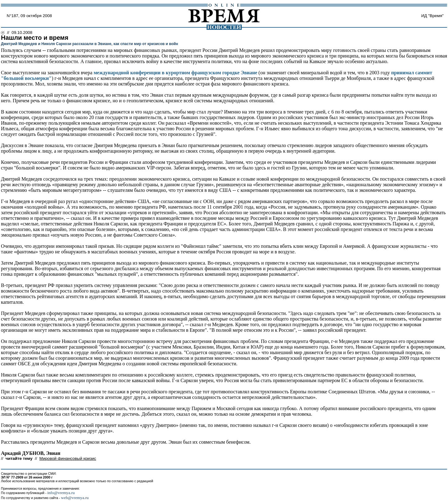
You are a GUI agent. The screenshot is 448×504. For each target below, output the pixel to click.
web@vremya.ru (75, 498)
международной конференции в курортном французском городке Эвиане (175, 73)
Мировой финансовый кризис (68, 458)
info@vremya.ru (61, 493)
